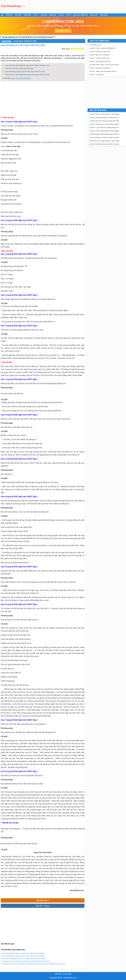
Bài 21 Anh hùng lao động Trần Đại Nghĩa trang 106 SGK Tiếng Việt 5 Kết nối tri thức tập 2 (106, 131)
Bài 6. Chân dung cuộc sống (101, 61)
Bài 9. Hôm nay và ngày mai (101, 51)
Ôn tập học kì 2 (96, 45)
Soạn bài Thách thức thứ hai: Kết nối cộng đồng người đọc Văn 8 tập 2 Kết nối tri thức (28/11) (34, 964)
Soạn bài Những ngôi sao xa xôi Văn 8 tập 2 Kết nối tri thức (25, 72)
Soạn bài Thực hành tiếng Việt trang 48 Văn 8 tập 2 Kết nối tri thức (27, 75)
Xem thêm (104, 15)
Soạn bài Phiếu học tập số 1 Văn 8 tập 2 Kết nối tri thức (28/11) (24, 956)
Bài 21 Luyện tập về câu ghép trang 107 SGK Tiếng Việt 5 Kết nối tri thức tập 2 (106, 128)
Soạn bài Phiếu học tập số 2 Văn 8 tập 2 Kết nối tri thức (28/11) (24, 953)
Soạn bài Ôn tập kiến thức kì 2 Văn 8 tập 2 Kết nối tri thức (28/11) (24, 959)
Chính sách (67, 974)
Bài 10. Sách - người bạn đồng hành (103, 48)
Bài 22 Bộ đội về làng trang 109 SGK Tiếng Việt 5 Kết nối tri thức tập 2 (106, 121)
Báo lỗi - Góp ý (43, 906)
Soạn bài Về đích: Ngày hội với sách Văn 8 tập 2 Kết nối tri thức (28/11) (26, 961)
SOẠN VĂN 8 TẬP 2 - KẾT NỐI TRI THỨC (105, 65)
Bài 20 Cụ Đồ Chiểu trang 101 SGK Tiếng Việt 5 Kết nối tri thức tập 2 (106, 141)
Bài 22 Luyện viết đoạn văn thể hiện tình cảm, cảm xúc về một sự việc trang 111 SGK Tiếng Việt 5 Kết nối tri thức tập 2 (106, 118)
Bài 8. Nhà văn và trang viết (100, 55)
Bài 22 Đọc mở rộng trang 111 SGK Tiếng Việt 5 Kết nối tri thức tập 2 (106, 114)
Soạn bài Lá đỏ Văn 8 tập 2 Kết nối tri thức (19, 68)
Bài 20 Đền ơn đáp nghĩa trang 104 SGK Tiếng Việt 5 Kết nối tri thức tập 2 (106, 134)
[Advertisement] (68, 6)
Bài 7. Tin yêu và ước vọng (21, 78)
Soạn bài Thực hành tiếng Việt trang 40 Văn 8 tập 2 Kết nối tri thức (27, 65)
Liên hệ (58, 974)
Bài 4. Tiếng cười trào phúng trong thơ (104, 71)
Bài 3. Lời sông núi (98, 75)
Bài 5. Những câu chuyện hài (101, 68)
